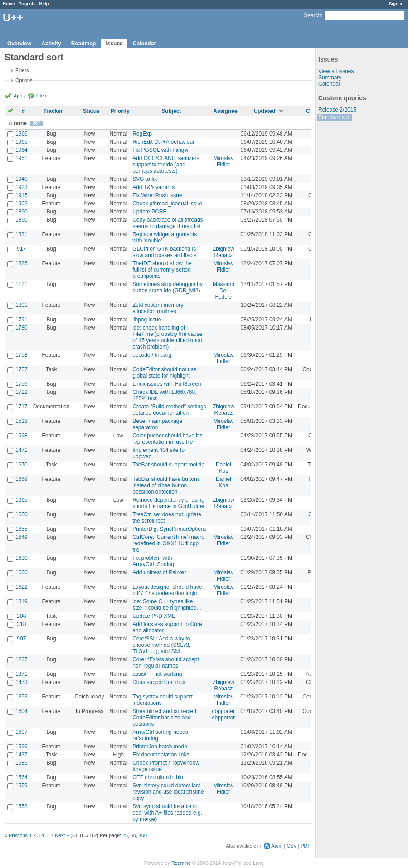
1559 (22, 786)
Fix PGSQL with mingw (160, 150)
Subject (171, 111)
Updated (265, 111)
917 (21, 249)
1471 (22, 450)
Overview (19, 44)
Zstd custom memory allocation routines (158, 308)
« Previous (16, 835)
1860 (22, 220)
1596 (22, 747)
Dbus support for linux (159, 682)
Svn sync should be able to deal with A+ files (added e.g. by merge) (167, 813)
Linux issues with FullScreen (167, 384)
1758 (22, 355)
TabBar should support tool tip (168, 465)
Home (9, 3)
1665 (22, 500)
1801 (22, 305)
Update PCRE (149, 212)
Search (312, 15)
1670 (22, 465)
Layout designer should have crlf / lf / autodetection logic (167, 590)
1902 (22, 204)
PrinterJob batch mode (160, 747)
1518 (22, 421)
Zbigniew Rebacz (223, 252)
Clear (42, 96)
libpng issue (147, 320)
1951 (22, 158)
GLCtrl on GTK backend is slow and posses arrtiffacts (164, 252)
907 (21, 639)
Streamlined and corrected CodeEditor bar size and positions (164, 718)
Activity (51, 44)
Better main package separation (157, 424)
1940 (22, 179)
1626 (22, 572)
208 (21, 616)
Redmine (181, 863)
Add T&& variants (153, 187)
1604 (22, 711)
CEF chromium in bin (158, 777)
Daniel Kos (223, 468)
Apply (20, 96)
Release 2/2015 (337, 110)
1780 (22, 328)
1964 (22, 150)
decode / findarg (152, 355)
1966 (22, 134)
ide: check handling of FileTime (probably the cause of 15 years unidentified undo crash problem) (167, 337)
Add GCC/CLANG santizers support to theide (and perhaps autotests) (166, 165)
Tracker (53, 111)
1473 (22, 682)
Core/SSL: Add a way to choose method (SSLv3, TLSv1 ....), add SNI (161, 645)
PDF (306, 846)
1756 (22, 384)
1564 (22, 777)
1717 (22, 407)
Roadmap (84, 44)
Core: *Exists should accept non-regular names (166, 663)
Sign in (396, 3)
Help (44, 3)
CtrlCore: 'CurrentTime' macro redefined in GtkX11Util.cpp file (168, 543)
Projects (27, 3)
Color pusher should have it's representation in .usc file (167, 439)
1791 (22, 320)
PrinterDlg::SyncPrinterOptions (169, 529)
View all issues (336, 71)
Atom (277, 846)
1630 (22, 558)
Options (24, 80)
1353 (22, 697)
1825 (22, 263)
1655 (22, 529)
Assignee (225, 111)
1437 (22, 755)
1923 (22, 187)
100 (143, 835)
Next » (62, 835)
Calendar (144, 44)
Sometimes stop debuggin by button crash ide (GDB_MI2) (168, 287)
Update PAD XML (154, 616)
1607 (22, 732)
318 (21, 624)
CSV (291, 846)
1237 (22, 659)
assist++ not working (157, 674)
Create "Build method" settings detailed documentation (169, 410)
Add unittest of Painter (159, 572)
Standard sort (335, 117)
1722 (22, 392)
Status (91, 111)
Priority (120, 111)
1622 (22, 587)
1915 (22, 195)
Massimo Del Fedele (223, 291)
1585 (22, 763)
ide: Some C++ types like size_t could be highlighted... (167, 605)
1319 (22, 601)
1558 (22, 806)
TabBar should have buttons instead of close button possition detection (166, 485)
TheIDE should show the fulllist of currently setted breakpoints (162, 270)
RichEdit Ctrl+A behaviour (163, 142)
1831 (22, 234)
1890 (22, 212)
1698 (22, 436)
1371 (22, 674)
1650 (22, 514)
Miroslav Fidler (224, 161)
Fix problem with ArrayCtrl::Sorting (153, 561)
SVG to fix (145, 179)
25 (125, 835)
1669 (22, 479)
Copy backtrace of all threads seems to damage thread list (168, 223)
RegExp (142, 134)
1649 (22, 537)
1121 (22, 284)
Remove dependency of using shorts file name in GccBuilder (168, 503)
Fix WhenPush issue (157, 195)
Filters (22, 70)
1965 (22, 142)
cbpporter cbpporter (224, 714)
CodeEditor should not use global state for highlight (164, 373)
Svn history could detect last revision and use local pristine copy (168, 792)
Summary (330, 78)
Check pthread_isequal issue (167, 204)
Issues (114, 44)
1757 (22, 369)
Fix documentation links (161, 755)
